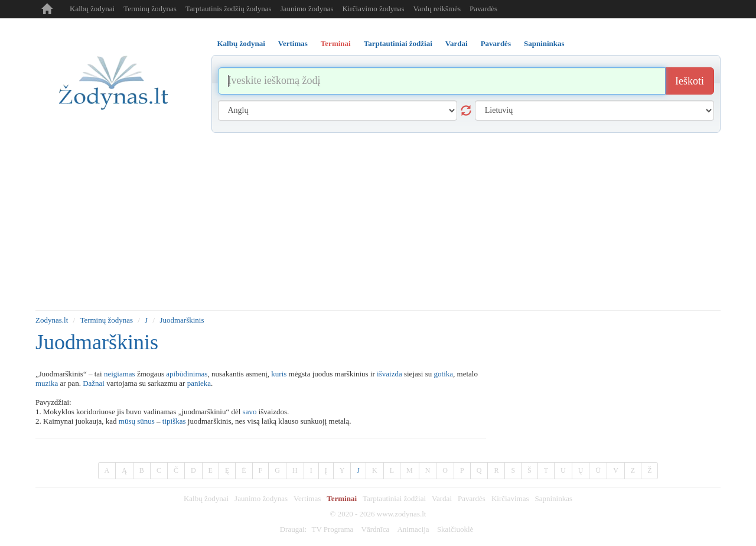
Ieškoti (690, 81)
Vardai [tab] (457, 43)
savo (250, 412)
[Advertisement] (378, 222)
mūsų (127, 421)
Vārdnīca (376, 529)
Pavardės (483, 9)
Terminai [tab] (336, 43)
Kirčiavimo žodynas (373, 9)
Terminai (342, 498)
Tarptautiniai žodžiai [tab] (398, 43)
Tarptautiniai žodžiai (394, 498)
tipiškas (174, 421)
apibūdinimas (187, 374)
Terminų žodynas (150, 9)
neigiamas (120, 374)
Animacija (413, 529)
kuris (279, 374)
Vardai (442, 498)
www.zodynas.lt (402, 514)
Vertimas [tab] (293, 43)
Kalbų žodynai (92, 9)
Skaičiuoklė (455, 529)
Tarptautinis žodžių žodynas (229, 9)
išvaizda (390, 374)
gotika (444, 374)
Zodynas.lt (52, 320)
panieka (199, 383)
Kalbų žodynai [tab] (241, 43)
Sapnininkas (553, 498)
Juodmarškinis (182, 320)
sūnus (146, 421)
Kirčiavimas (510, 498)
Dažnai (94, 383)
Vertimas (307, 498)
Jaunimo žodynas (307, 9)
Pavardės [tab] (496, 43)
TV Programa (332, 529)
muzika (47, 383)
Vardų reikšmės (437, 9)
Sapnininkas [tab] (544, 43)
